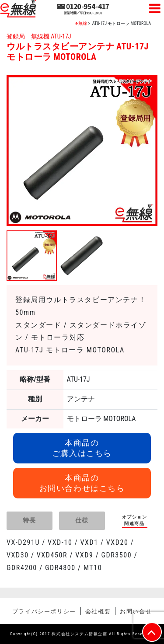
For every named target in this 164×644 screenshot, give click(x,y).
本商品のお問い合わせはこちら (82, 483)
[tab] (30, 521)
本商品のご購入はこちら (82, 448)
